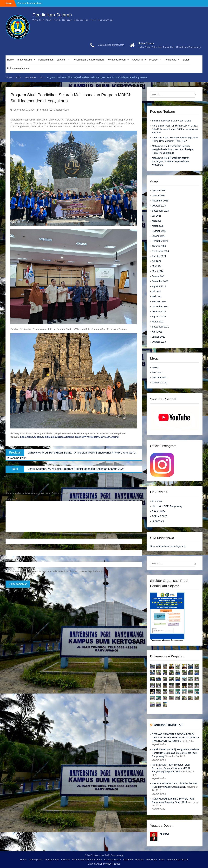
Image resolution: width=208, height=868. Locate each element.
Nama (9, 537)
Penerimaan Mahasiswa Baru (89, 60)
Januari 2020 (159, 337)
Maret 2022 (158, 322)
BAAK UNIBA (159, 511)
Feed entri (157, 373)
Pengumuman (46, 60)
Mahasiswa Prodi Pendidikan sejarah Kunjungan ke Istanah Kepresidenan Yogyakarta (171, 161)
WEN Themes (113, 864)
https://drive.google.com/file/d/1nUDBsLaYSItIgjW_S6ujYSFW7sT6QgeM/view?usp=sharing (69, 437)
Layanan (61, 60)
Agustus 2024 (159, 256)
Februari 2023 (159, 301)
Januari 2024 (159, 276)
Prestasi (154, 60)
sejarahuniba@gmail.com (111, 45)
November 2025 (160, 201)
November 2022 (160, 307)
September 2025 (160, 211)
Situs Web (11, 560)
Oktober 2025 (159, 206)
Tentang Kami (24, 60)
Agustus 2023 (159, 286)
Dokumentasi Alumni (18, 68)
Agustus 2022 (159, 317)
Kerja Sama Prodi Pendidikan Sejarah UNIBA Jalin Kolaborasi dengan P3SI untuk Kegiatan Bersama (175, 129)
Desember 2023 (160, 281)
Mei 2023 (157, 296)
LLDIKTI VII (158, 521)
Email (9, 548)
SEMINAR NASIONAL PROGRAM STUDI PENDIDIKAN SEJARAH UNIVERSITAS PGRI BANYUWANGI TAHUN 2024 (175, 738)
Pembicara (170, 60)
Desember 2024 (160, 241)
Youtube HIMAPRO (168, 725)
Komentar (11, 499)
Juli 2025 (156, 216)
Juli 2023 (156, 291)
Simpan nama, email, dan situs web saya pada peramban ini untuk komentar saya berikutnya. (57, 571)
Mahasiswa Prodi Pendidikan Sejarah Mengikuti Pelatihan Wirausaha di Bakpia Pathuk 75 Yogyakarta (173, 149)
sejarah (44, 110)
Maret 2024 (158, 271)
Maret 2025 (158, 226)
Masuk (155, 367)
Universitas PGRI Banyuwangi (167, 506)
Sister (186, 60)
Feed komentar (160, 378)
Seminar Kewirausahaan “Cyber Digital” (172, 121)
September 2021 (160, 327)
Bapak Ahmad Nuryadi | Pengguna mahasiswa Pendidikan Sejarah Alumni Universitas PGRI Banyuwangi (175, 753)
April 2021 (157, 332)
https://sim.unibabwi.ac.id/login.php (168, 546)
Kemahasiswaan (117, 60)
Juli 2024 (156, 261)
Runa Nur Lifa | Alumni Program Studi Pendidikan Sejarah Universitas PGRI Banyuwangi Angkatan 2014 (171, 768)
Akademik (137, 60)
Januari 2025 (159, 236)
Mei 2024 (157, 266)
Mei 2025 (157, 221)
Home (10, 60)
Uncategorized (61, 110)
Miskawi (164, 834)
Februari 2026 (159, 191)
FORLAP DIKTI (160, 516)
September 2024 (160, 251)
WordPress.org (159, 383)
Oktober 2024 (159, 246)
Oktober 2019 (159, 342)
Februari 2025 (159, 231)
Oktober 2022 (159, 312)
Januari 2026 (159, 196)
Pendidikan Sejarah (52, 15)
